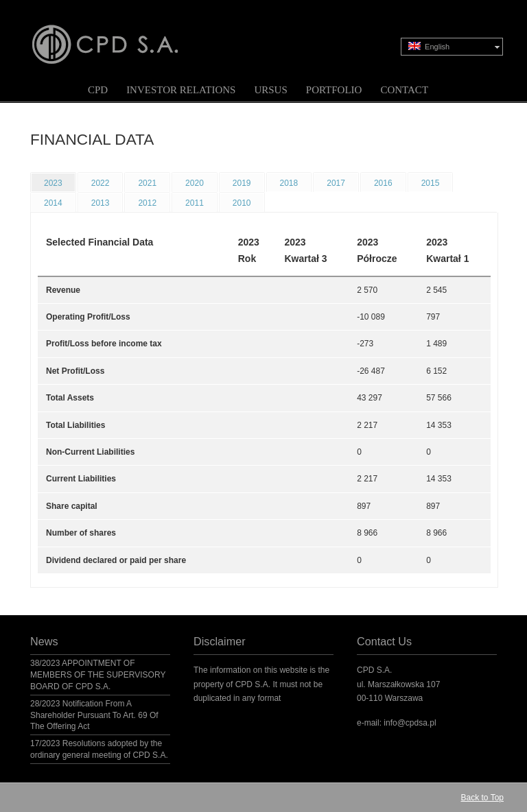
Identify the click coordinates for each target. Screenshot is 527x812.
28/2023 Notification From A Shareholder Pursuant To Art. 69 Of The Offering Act (94, 715)
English (429, 46)
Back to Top (482, 798)
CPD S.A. (121, 35)
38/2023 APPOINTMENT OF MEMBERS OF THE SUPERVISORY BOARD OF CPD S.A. (98, 675)
